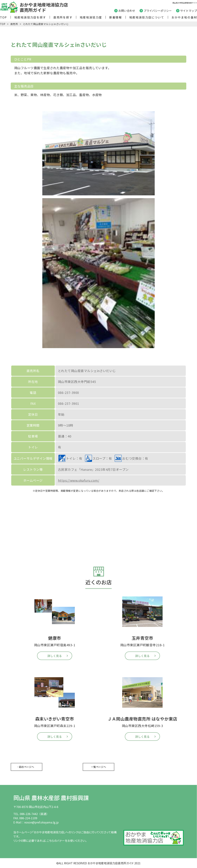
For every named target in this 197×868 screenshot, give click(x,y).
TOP (4, 17)
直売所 (14, 24)
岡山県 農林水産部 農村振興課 (51, 798)
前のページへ (27, 767)
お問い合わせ (127, 11)
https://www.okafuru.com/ (79, 480)
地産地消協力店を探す (30, 17)
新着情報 (116, 17)
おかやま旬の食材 (184, 17)
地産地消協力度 (91, 17)
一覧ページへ (99, 767)
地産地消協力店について (147, 17)
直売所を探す (63, 17)
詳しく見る (55, 656)
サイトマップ (189, 11)
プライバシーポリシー (158, 11)
